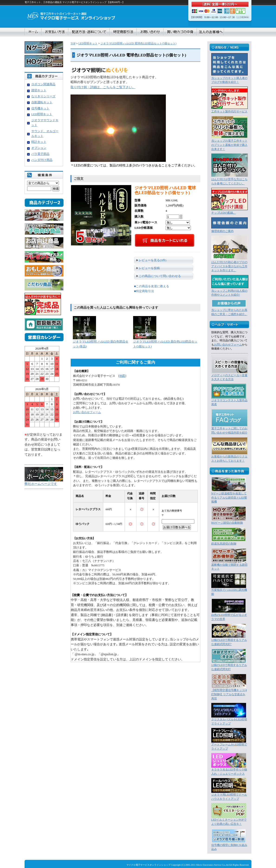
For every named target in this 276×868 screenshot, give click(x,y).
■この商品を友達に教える (152, 286)
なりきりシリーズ (43, 96)
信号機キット (40, 108)
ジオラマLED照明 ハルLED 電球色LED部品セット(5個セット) (138, 44)
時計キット (39, 142)
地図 (122, 376)
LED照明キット (88, 44)
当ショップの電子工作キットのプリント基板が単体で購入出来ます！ (229, 145)
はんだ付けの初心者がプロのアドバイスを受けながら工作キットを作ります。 (229, 266)
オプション (39, 148)
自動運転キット (42, 102)
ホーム (33, 32)
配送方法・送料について (89, 32)
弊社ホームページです (41, 484)
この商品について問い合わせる (160, 276)
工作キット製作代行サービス (229, 112)
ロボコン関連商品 (43, 84)
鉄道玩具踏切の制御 (224, 544)
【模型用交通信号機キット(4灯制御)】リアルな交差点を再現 (229, 694)
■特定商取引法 (144, 291)
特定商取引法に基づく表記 (123, 32)
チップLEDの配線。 (224, 213)
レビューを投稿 (149, 268)
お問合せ (150, 32)
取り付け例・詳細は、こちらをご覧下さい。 (103, 87)
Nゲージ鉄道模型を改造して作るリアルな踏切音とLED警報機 (229, 498)
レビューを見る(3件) (152, 260)
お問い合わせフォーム (87, 412)
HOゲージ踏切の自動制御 (227, 523)
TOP (73, 44)
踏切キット (39, 90)
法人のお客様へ (210, 32)
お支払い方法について (55, 32)
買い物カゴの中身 (180, 32)
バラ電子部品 (40, 154)
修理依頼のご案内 (222, 231)
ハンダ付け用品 (42, 160)
